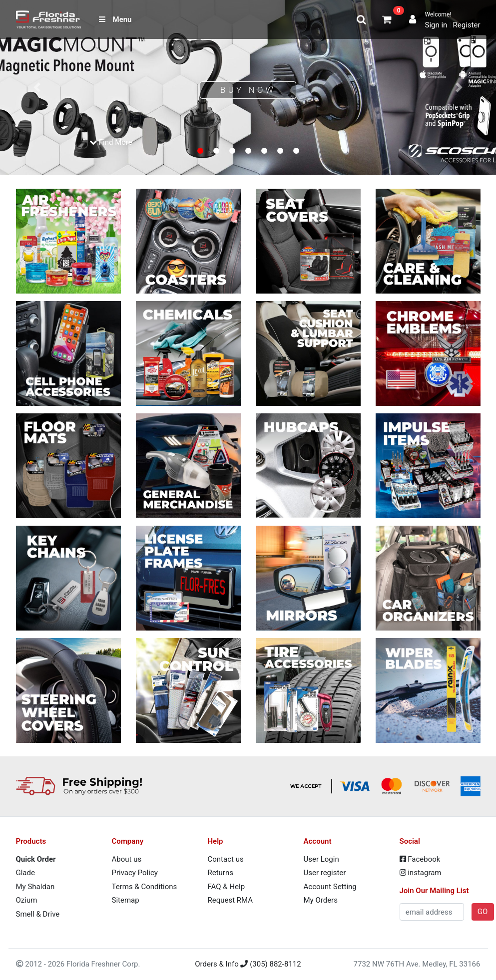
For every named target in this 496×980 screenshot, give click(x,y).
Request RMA (231, 900)
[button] (37, 87)
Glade (25, 873)
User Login (321, 859)
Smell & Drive (38, 914)
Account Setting (330, 887)
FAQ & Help (227, 887)
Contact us (226, 859)
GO (483, 912)
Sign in (436, 25)
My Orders (321, 900)
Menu (115, 19)
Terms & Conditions (145, 887)
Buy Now (248, 90)
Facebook (420, 859)
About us (127, 859)
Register (467, 25)
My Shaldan (35, 887)
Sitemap (126, 900)
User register (325, 873)
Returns (221, 873)
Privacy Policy (135, 873)
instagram (421, 873)
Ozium (27, 900)
